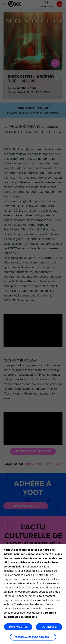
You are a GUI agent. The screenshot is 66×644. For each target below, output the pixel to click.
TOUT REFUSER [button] (49, 627)
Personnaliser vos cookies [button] (32, 637)
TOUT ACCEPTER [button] (18, 627)
